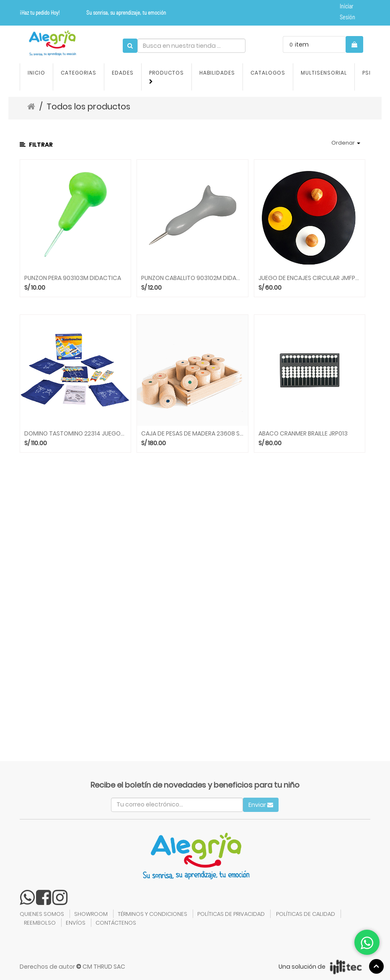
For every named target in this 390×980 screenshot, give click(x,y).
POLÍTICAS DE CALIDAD (306, 914)
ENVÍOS (76, 923)
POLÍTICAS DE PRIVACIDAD (231, 914)
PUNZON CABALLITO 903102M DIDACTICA (192, 278)
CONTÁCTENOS (116, 923)
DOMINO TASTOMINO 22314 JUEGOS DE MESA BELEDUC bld (76, 434)
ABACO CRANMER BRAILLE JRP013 (303, 434)
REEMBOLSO (40, 923)
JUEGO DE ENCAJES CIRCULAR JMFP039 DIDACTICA (310, 278)
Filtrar (36, 145)
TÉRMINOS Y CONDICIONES (152, 914)
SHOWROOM (91, 914)
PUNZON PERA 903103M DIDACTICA (73, 278)
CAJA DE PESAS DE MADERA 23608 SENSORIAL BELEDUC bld (192, 434)
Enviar (261, 805)
